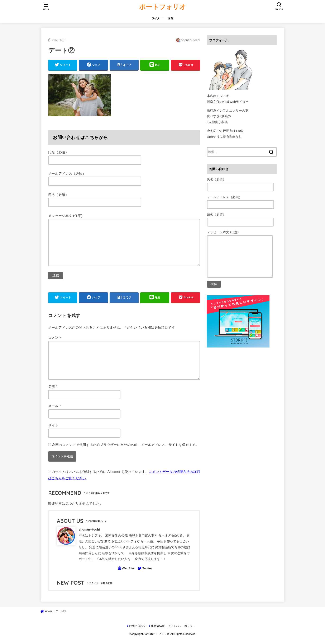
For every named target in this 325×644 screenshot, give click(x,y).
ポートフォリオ (162, 7)
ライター (157, 18)
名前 (53, 386)
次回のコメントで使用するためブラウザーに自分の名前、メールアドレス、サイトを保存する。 (126, 445)
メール (55, 406)
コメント (55, 337)
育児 (171, 18)
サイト (53, 425)
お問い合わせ (137, 626)
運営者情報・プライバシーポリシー (173, 626)
